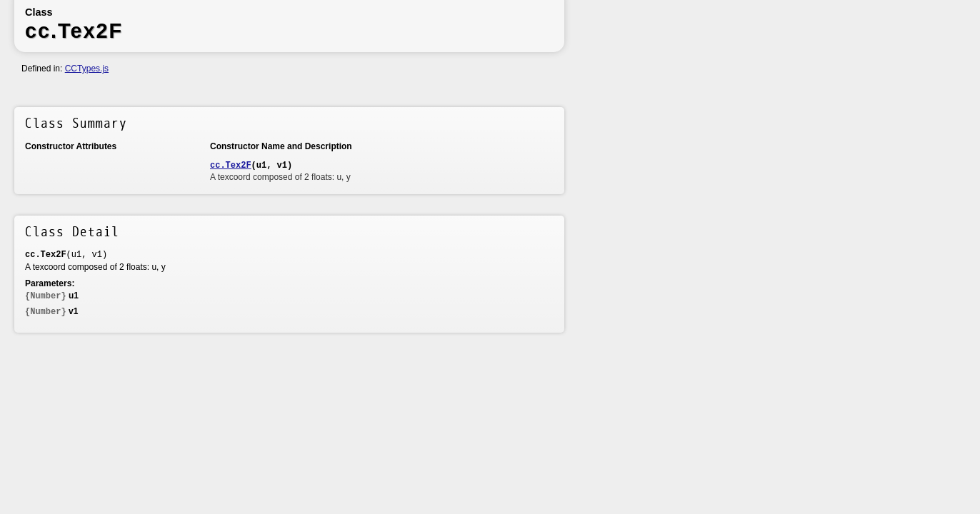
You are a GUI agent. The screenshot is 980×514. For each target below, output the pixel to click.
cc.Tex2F (231, 166)
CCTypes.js (87, 69)
